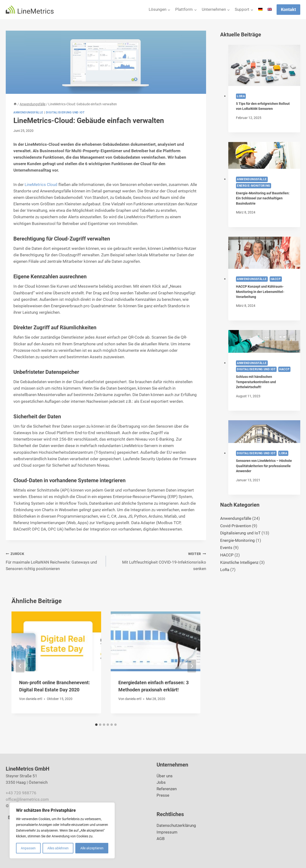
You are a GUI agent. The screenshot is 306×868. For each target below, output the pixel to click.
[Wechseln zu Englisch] (270, 10)
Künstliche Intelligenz (239, 562)
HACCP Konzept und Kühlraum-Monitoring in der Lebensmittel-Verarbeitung (260, 292)
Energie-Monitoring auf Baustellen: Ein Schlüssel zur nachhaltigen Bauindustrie (263, 198)
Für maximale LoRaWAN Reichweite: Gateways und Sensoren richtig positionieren (54, 561)
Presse (163, 795)
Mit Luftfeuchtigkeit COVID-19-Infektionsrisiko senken (158, 561)
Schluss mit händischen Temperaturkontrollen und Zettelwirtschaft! (256, 382)
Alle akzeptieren (92, 848)
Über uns (165, 776)
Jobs (161, 782)
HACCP (276, 279)
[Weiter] (192, 666)
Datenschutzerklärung (176, 825)
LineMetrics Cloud (41, 185)
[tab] (96, 725)
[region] (62, 830)
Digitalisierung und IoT (65, 112)
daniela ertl (34, 699)
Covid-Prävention (236, 526)
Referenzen (167, 789)
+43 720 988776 (21, 793)
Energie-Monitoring (254, 186)
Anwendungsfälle (28, 112)
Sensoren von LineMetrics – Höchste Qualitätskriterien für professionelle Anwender (264, 466)
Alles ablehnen (58, 848)
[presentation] (264, 65)
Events (226, 548)
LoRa (241, 96)
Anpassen (28, 848)
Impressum (167, 832)
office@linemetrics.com (27, 799)
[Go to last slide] (20, 666)
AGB (161, 839)
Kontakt (288, 9)
